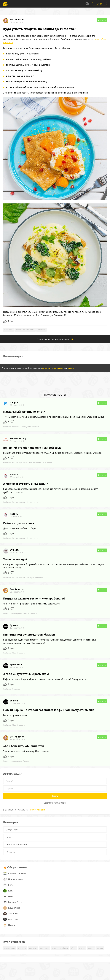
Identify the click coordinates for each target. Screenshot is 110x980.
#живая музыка (18, 463)
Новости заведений (17, 844)
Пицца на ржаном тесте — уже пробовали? (34, 598)
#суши (91, 948)
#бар (28, 502)
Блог (9, 837)
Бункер (14, 625)
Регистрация (37, 810)
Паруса (14, 402)
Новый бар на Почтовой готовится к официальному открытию (49, 710)
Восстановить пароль (55, 803)
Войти (55, 796)
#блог (73, 948)
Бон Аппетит (17, 20)
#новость (41, 330)
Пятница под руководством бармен (29, 634)
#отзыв (100, 948)
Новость (102, 20)
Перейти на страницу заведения (53, 339)
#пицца (26, 613)
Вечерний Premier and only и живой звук (32, 448)
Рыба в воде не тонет (19, 523)
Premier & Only (18, 438)
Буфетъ (14, 550)
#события (8, 330)
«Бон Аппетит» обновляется (23, 746)
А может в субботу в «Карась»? (26, 484)
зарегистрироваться (53, 368)
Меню (99, 4)
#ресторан (30, 577)
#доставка (33, 948)
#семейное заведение (25, 330)
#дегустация (10, 948)
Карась (14, 474)
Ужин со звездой (15, 559)
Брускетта (16, 665)
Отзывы (11, 852)
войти (71, 368)
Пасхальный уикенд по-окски (24, 412)
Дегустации (12, 829)
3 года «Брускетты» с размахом (26, 674)
